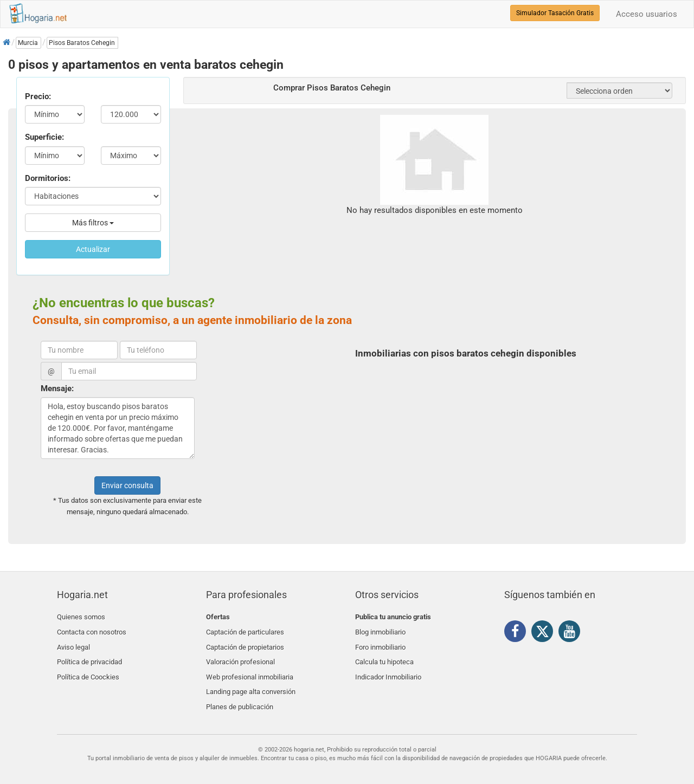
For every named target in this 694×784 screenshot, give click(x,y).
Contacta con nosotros (92, 630)
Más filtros (93, 223)
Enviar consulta (127, 485)
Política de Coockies (88, 668)
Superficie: (44, 137)
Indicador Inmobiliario (388, 668)
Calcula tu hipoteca (384, 655)
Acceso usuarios (647, 14)
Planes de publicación (240, 694)
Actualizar (93, 249)
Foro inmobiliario (380, 643)
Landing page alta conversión (251, 681)
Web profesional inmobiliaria (250, 668)
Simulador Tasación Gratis (555, 13)
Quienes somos (81, 617)
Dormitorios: (48, 178)
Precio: (38, 96)
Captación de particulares (245, 630)
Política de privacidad (89, 655)
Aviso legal (73, 643)
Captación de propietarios (245, 643)
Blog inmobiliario (380, 630)
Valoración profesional (240, 655)
